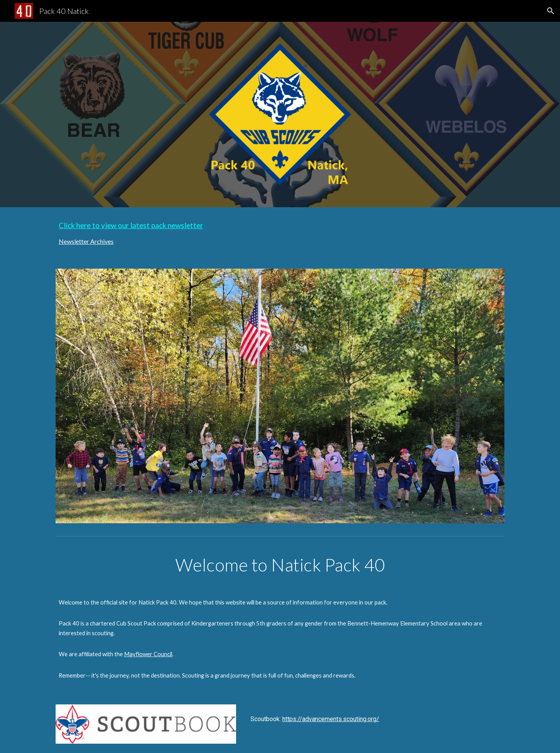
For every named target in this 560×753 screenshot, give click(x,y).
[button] (551, 11)
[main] (280, 233)
